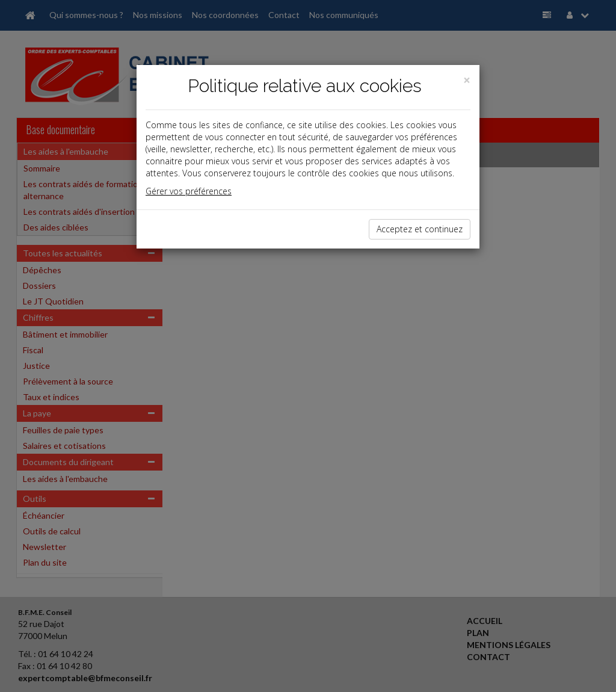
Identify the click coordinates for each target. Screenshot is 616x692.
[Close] (467, 80)
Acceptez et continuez (420, 229)
